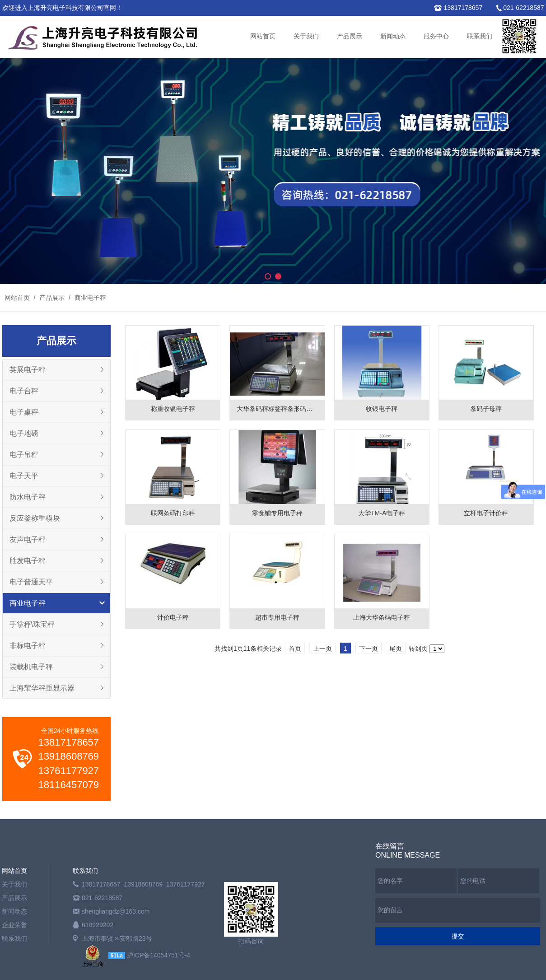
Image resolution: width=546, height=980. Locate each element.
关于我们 (306, 36)
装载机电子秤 (31, 667)
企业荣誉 (14, 925)
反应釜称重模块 (35, 518)
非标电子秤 (28, 646)
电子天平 (24, 476)
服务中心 (436, 36)
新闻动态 (393, 36)
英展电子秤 (28, 370)
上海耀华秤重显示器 (42, 688)
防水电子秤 (28, 497)
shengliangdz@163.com (116, 911)
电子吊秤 (24, 455)
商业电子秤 (89, 298)
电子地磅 (24, 433)
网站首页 (263, 36)
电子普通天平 (31, 582)
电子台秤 (24, 391)
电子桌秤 (24, 412)
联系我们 (480, 36)
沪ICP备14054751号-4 (159, 955)
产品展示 (350, 36)
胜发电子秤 (28, 561)
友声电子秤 (28, 539)
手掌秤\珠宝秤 (32, 624)
